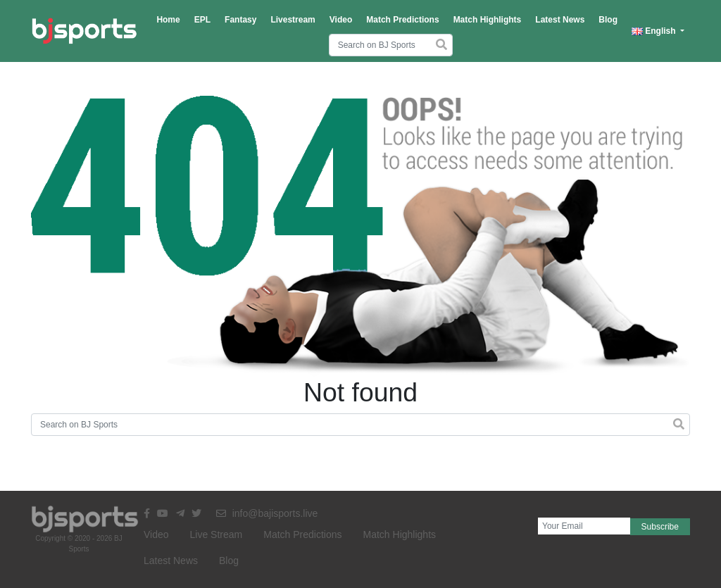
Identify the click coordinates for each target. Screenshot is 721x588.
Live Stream (217, 534)
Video (341, 20)
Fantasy (240, 20)
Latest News (560, 20)
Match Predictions (402, 20)
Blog (608, 20)
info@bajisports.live (267, 513)
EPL (202, 20)
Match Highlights (488, 20)
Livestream (293, 20)
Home (168, 20)
